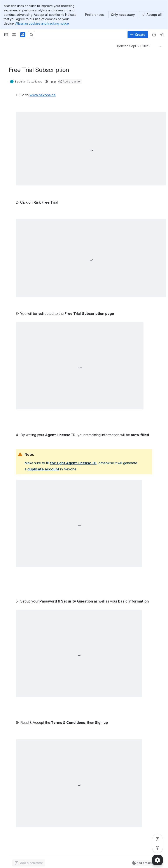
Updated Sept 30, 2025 (133, 46)
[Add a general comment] (29, 863)
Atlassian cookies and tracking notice (42, 23)
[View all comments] (157, 839)
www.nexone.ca (43, 95)
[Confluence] (23, 35)
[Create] (138, 35)
